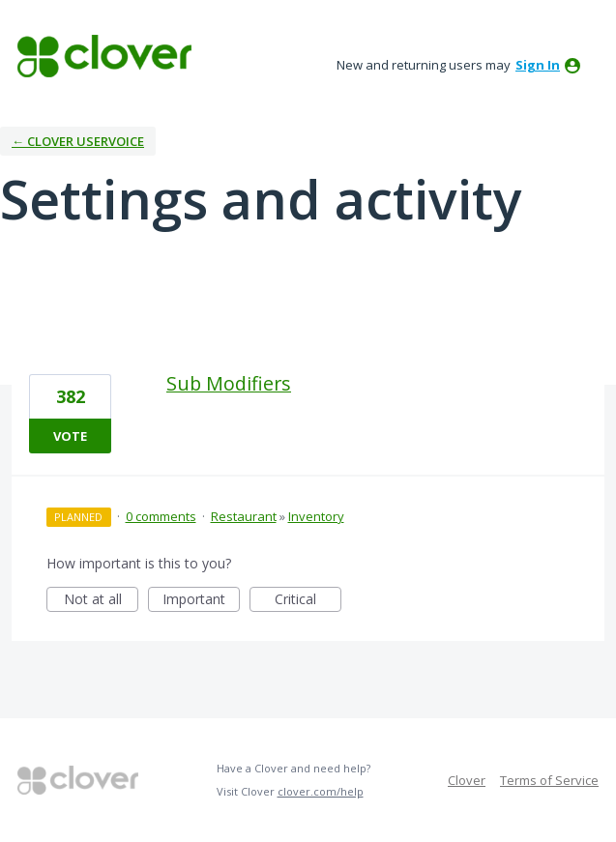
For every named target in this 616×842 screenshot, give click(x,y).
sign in (538, 65)
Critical (308, 601)
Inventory (316, 516)
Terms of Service (549, 780)
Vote (70, 436)
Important (201, 601)
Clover (467, 780)
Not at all (102, 601)
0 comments (161, 516)
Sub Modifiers (229, 383)
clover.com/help (321, 791)
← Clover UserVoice (78, 141)
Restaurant (244, 516)
